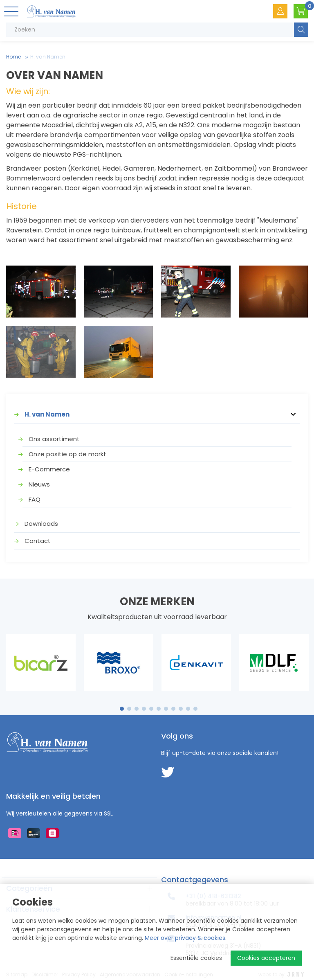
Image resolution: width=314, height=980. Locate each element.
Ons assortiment (54, 439)
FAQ (35, 499)
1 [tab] (122, 709)
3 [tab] (137, 709)
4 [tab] (144, 709)
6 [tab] (159, 709)
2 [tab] (129, 709)
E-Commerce (49, 469)
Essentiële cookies (196, 958)
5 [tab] (151, 709)
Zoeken (301, 30)
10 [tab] (188, 709)
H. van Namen (48, 57)
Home (13, 57)
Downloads (41, 524)
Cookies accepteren (266, 958)
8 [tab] (173, 709)
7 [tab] (166, 709)
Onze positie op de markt (67, 454)
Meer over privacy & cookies (185, 938)
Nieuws (39, 484)
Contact (38, 541)
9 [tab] (181, 709)
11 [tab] (195, 709)
